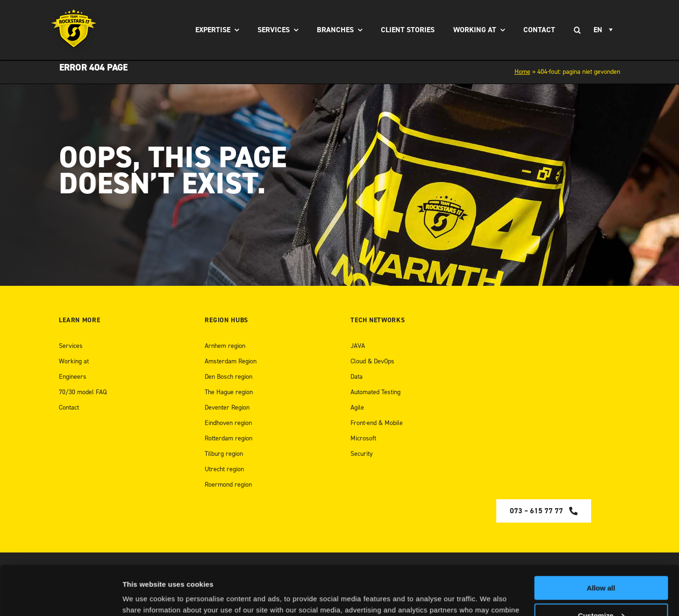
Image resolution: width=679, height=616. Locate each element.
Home (522, 72)
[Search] (578, 30)
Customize (601, 566)
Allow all (601, 539)
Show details (144, 598)
